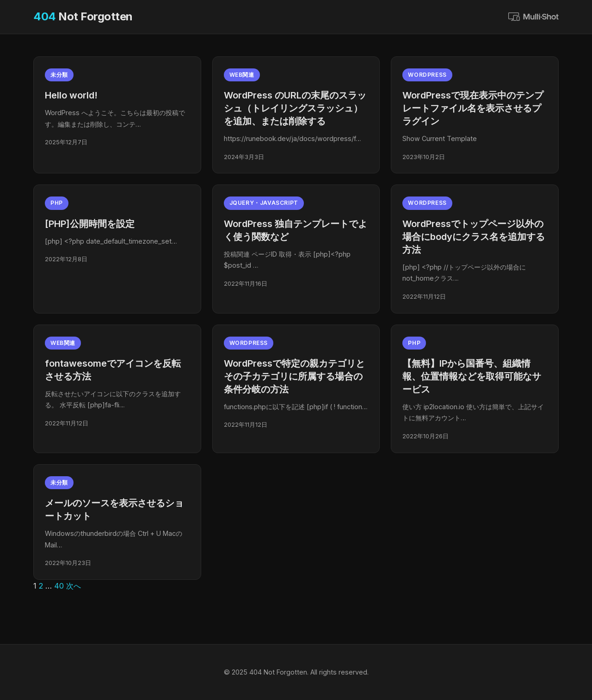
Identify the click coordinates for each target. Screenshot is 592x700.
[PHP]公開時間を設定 (90, 224)
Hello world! (71, 95)
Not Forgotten (83, 16)
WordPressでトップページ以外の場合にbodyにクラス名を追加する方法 (474, 237)
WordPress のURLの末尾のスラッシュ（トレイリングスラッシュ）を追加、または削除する (295, 108)
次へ (74, 586)
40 (59, 586)
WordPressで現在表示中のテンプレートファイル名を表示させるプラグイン (473, 108)
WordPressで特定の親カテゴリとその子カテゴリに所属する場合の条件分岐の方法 (294, 376)
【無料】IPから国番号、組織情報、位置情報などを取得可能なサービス (472, 376)
